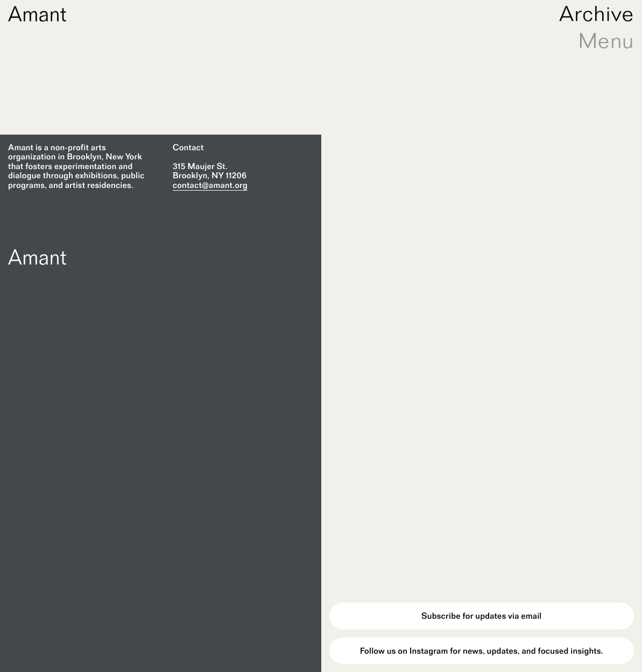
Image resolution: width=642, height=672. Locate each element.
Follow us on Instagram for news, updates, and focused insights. (482, 651)
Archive (597, 13)
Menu (606, 40)
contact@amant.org (210, 185)
